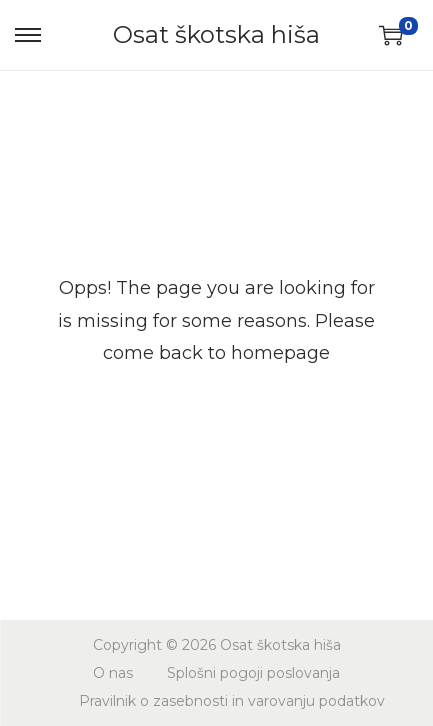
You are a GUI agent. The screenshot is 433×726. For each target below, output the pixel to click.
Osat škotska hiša (216, 34)
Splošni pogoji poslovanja (253, 673)
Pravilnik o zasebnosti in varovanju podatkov (232, 701)
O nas (113, 673)
